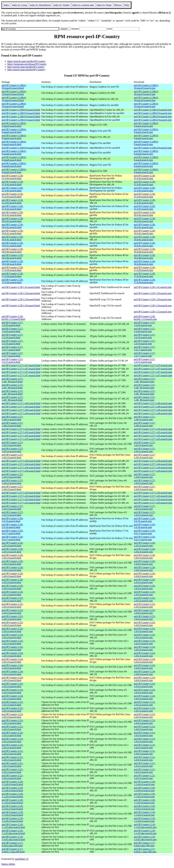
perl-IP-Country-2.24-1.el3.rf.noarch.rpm (145, 685)
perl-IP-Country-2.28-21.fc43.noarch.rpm (145, 177)
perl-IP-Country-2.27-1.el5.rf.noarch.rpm (145, 444)
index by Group (19, 5)
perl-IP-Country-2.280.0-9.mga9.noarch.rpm (146, 125)
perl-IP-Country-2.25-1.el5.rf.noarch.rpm (145, 593)
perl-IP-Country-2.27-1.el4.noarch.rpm (153, 461)
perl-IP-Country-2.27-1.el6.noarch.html (21, 403)
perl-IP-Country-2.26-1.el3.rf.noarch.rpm (145, 581)
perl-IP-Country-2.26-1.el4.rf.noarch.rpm (145, 563)
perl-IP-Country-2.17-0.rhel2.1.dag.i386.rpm (145, 850)
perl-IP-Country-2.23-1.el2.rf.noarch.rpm (145, 746)
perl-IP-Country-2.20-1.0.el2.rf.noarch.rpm (145, 807)
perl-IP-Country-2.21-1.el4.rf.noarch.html (12, 752)
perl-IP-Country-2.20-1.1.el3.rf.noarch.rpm (145, 795)
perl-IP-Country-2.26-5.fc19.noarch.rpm (145, 520)
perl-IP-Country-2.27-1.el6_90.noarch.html (12, 380)
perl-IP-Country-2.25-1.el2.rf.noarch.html (12, 642)
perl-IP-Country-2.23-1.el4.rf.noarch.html (12, 722)
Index (6, 5)
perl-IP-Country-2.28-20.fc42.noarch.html (12, 214)
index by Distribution (40, 5)
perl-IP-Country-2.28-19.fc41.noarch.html (12, 232)
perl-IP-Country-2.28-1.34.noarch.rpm (153, 293)
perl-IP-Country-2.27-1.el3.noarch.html (21, 493)
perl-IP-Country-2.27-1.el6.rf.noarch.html (12, 418)
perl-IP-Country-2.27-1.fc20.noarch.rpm (145, 324)
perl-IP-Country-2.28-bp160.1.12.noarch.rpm (145, 318)
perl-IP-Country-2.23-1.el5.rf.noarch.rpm (145, 703)
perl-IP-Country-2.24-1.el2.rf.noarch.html (12, 697)
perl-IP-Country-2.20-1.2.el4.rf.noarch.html (12, 783)
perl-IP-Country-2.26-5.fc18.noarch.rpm (145, 526)
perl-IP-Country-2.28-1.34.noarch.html (21, 293)
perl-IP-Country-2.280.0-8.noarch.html (21, 148)
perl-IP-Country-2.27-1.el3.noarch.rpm (153, 493)
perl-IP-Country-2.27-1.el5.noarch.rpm (153, 429)
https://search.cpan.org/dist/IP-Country (26, 61)
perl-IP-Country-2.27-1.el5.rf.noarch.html (12, 444)
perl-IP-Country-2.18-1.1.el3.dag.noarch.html (13, 826)
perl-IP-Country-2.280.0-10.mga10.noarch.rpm (146, 87)
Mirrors (118, 5)
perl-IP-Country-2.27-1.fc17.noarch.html (12, 348)
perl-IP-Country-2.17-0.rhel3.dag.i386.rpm (145, 844)
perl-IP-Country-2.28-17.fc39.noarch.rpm (145, 269)
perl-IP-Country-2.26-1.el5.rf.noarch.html (12, 544)
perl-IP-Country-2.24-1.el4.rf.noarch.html (12, 667)
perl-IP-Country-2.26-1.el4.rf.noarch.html (12, 563)
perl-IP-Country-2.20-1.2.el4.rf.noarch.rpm (145, 783)
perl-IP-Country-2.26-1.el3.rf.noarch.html (12, 581)
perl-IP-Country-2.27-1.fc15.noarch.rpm (145, 361)
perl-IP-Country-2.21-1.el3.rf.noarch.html (12, 765)
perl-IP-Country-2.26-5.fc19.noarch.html (12, 520)
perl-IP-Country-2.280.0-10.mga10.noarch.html (14, 87)
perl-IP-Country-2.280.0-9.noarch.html (21, 110)
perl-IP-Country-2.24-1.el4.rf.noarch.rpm (145, 667)
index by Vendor (62, 5)
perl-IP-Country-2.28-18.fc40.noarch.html (12, 250)
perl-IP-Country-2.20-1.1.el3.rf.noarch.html (12, 795)
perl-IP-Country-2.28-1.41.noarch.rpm (153, 287)
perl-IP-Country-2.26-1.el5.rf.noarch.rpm (145, 544)
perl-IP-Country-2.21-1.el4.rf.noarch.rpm (145, 752)
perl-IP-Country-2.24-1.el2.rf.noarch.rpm (145, 697)
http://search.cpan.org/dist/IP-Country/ (26, 70)
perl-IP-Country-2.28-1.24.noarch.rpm (153, 299)
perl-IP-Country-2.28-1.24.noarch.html (21, 299)
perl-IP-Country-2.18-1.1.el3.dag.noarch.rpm (145, 826)
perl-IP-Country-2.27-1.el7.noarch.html (21, 365)
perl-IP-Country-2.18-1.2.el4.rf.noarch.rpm (145, 814)
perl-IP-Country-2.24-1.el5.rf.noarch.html (12, 648)
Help (127, 5)
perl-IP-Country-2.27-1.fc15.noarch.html (12, 361)
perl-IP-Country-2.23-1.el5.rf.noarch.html (12, 703)
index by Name (104, 5)
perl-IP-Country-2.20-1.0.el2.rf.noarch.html (12, 807)
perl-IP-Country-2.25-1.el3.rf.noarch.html (12, 630)
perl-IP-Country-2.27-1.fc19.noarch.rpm (145, 336)
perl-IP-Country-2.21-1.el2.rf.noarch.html (12, 777)
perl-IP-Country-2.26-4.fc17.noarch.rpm (145, 532)
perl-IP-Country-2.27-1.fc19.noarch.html (12, 336)
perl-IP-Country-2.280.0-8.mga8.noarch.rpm (146, 152)
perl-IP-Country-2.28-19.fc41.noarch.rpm (145, 232)
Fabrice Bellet (8, 864)
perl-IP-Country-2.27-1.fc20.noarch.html (12, 324)
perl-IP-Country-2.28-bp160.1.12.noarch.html (13, 318)
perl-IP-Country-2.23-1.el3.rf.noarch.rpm (145, 734)
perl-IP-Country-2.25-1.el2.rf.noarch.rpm (145, 642)
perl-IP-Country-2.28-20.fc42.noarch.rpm (145, 214)
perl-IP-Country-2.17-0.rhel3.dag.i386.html (12, 844)
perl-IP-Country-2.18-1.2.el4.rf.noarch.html (12, 814)
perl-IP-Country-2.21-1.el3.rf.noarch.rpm (145, 765)
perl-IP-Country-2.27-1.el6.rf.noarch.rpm (145, 418)
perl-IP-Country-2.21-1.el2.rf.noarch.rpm (145, 777)
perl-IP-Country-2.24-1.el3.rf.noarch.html (12, 685)
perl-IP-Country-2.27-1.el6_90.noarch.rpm (145, 380)
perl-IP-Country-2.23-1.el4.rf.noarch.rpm (145, 722)
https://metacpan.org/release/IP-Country (27, 64)
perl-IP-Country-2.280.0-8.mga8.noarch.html (14, 152)
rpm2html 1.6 (22, 859)
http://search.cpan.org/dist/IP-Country (26, 67)
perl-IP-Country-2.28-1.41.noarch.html (21, 287)
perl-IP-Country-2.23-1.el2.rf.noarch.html (12, 746)
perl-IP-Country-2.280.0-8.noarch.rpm (153, 148)
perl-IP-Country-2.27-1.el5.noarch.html (21, 429)
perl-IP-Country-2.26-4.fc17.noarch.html (12, 532)
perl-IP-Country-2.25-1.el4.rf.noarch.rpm (145, 612)
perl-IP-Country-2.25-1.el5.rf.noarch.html (12, 593)
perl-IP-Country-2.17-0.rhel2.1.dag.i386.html (13, 850)
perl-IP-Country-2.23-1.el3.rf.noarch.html (12, 734)
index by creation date (83, 5)
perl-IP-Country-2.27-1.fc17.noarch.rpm (145, 348)
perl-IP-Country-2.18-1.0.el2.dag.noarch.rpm (145, 838)
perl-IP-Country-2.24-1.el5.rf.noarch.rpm (145, 648)
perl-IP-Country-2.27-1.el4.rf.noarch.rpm (145, 476)
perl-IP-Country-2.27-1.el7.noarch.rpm (153, 365)
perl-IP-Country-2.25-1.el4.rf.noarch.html (12, 612)
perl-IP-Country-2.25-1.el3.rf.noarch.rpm (145, 630)
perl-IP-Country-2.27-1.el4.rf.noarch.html (12, 476)
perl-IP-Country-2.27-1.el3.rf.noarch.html (12, 508)
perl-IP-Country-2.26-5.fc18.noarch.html (12, 526)
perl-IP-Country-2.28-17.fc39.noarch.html (12, 269)
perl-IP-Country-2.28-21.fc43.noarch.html (12, 177)
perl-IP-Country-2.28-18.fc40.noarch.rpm (145, 250)
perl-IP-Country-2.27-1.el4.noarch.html (21, 461)
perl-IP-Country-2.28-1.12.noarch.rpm (153, 312)
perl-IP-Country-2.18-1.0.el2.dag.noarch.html (13, 838)
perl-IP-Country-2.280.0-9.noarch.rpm (153, 110)
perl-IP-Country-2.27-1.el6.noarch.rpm (153, 403)
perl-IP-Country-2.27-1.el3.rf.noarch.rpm (145, 508)
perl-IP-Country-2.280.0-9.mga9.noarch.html (14, 125)
